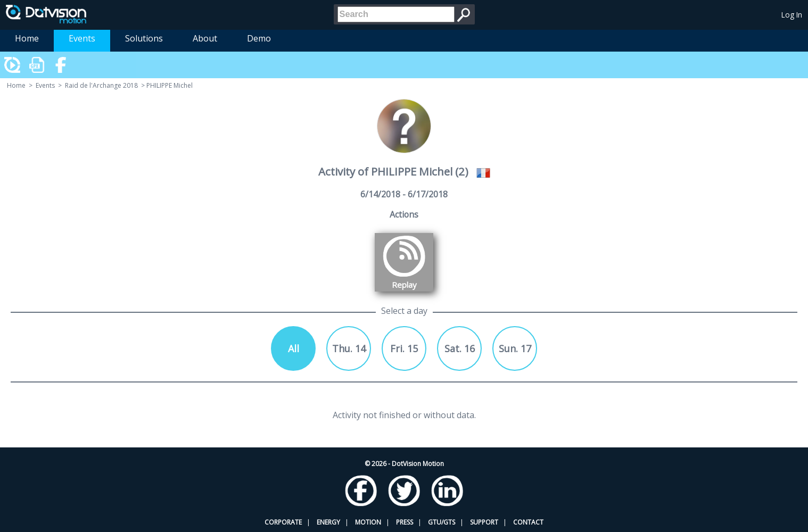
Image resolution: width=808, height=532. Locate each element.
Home (27, 38)
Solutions (144, 38)
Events (82, 38)
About (205, 38)
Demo (259, 38)
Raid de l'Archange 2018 (101, 85)
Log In (792, 15)
